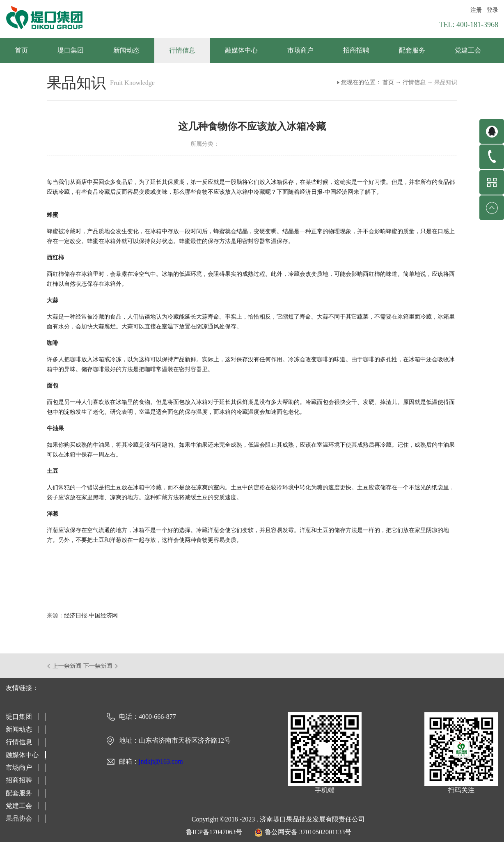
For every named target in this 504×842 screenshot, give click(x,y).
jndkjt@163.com (161, 761)
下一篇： (101, 666)
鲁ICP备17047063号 (214, 832)
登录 (493, 10)
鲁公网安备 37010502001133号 (308, 832)
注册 (476, 10)
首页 (21, 50)
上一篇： (65, 666)
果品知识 (446, 82)
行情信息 (414, 82)
